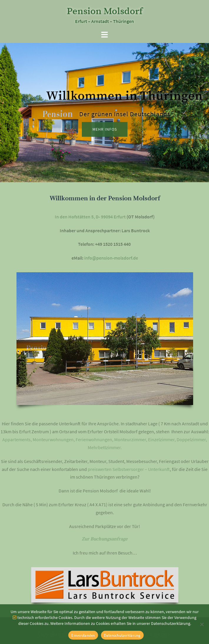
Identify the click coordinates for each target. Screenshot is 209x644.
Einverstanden (83, 635)
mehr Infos (105, 130)
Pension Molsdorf (105, 11)
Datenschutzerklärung (122, 635)
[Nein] (202, 624)
